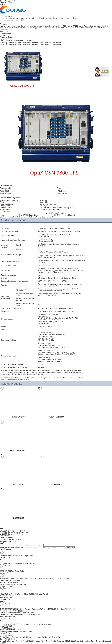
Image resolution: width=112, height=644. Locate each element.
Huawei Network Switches (48, 26)
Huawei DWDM (72, 26)
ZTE (92, 28)
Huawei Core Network (14, 28)
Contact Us (4, 35)
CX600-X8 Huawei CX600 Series (12, 534)
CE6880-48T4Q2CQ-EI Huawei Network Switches (18, 563)
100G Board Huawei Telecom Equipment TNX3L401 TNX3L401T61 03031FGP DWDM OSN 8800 (35, 579)
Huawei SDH (62, 26)
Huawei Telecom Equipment (10, 26)
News (2, 39)
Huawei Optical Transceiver (81, 28)
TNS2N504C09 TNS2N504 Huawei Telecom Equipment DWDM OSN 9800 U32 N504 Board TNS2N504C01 (38, 609)
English (3, 5)
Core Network (100, 28)
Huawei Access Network (87, 26)
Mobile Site (5, 641)
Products (3, 24)
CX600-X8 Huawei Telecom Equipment (14, 532)
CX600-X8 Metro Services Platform (13, 530)
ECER (4, 643)
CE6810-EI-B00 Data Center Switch (12, 571)
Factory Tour (5, 32)
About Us (3, 30)
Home (2, 22)
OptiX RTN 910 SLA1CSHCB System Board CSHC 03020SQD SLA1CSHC (26, 624)
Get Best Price (5, 557)
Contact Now (5, 211)
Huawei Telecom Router (29, 26)
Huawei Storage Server (47, 28)
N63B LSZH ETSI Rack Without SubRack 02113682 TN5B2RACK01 (24, 594)
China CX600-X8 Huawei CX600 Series (36, 641)
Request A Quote (6, 3)
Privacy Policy (15, 641)
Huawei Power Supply (30, 28)
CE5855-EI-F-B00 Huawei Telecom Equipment (16, 556)
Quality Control (5, 33)
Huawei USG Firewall (63, 28)
